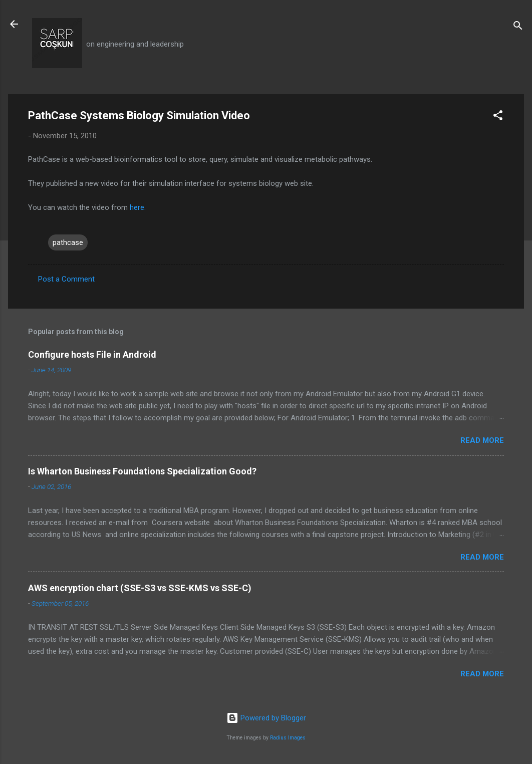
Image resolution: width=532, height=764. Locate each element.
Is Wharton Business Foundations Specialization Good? (142, 471)
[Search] (518, 27)
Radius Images (288, 738)
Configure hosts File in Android (92, 354)
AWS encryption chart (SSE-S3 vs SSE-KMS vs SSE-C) (140, 588)
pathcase (68, 242)
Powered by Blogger (266, 718)
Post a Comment (66, 279)
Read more (482, 440)
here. (138, 207)
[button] (498, 117)
